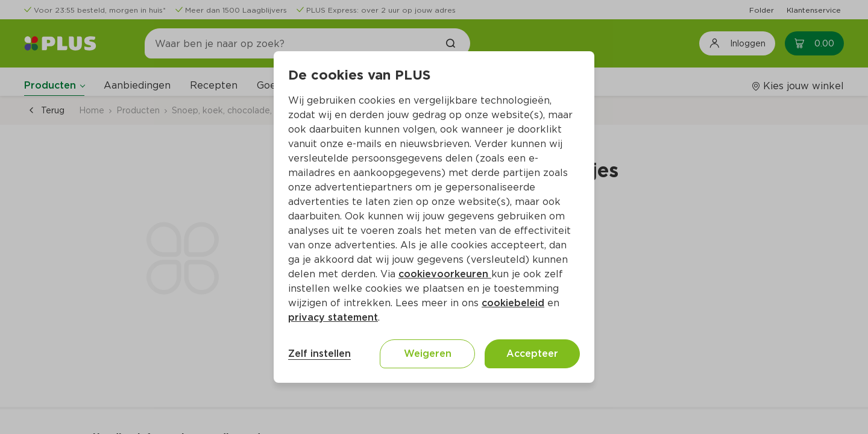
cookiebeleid (513, 303)
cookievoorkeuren (445, 274)
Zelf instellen (319, 354)
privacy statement (333, 317)
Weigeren (428, 354)
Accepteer (532, 354)
